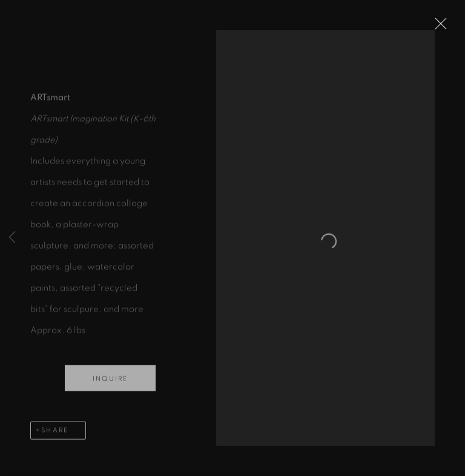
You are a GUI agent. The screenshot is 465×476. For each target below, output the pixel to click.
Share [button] (55, 436)
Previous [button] (12, 238)
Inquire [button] (110, 385)
